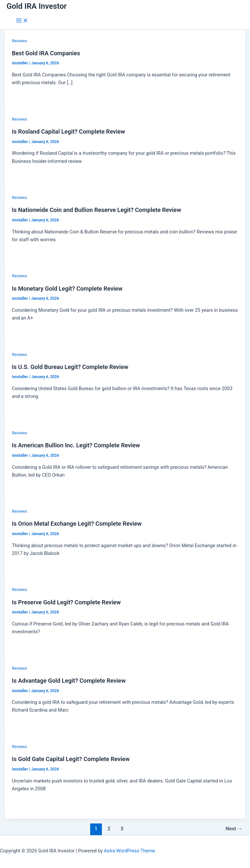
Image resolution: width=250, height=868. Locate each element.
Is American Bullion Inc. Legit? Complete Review (76, 445)
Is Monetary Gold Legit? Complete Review (67, 289)
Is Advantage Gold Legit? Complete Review (69, 681)
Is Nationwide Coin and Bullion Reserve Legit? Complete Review (96, 210)
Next (234, 829)
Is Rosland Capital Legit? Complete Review (68, 132)
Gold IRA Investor (37, 6)
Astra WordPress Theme (129, 851)
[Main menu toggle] (22, 21)
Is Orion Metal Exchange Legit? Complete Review (77, 524)
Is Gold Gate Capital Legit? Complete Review (71, 759)
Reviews (19, 41)
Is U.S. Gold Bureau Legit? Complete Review (70, 367)
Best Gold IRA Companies (46, 53)
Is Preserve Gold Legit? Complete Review (66, 602)
